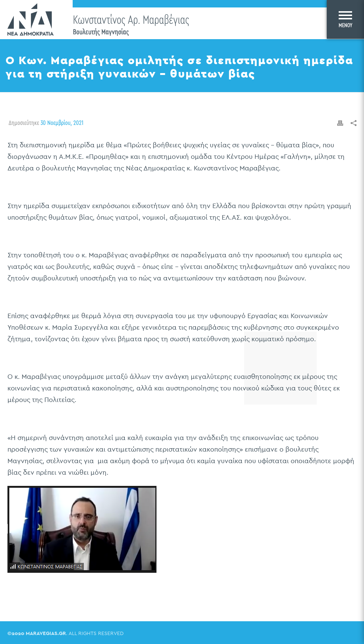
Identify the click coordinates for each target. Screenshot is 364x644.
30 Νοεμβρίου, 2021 (62, 123)
